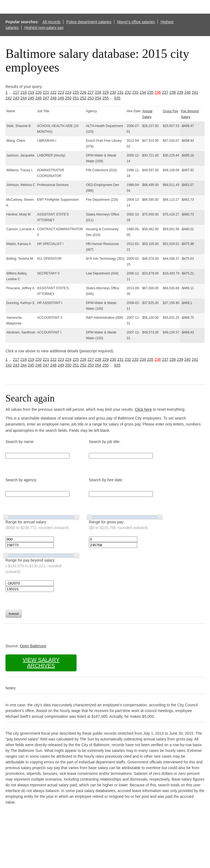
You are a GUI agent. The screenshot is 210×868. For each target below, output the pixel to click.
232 (128, 92)
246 (38, 98)
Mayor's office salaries (136, 22)
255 (105, 98)
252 (83, 98)
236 (158, 92)
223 (61, 92)
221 (46, 92)
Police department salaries (89, 22)
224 (68, 92)
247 (46, 98)
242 (9, 98)
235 (150, 92)
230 (113, 92)
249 (61, 98)
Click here (143, 409)
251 (76, 98)
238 (173, 92)
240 (187, 92)
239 (180, 92)
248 (53, 98)
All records (51, 22)
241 (195, 92)
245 (31, 98)
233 (135, 92)
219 (31, 92)
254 (98, 98)
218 (24, 92)
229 (105, 92)
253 (91, 98)
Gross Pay (171, 111)
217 (16, 92)
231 (120, 92)
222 (53, 92)
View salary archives (41, 663)
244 (24, 98)
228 (98, 92)
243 (16, 98)
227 (91, 92)
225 (76, 92)
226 (83, 92)
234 (143, 92)
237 (165, 92)
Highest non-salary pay (44, 28)
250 (68, 98)
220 (38, 92)
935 (117, 98)
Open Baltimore (33, 646)
